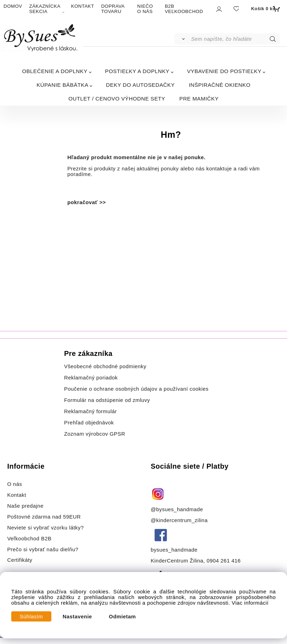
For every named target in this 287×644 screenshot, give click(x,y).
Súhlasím (31, 617)
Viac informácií (250, 603)
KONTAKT (83, 6)
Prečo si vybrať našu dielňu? (43, 549)
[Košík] (265, 9)
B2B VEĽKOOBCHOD (184, 9)
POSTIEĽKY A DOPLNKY (137, 71)
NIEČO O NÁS (145, 9)
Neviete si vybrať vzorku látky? (45, 528)
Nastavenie (77, 617)
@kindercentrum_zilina (180, 520)
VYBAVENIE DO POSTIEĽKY (224, 71)
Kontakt (17, 495)
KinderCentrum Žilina (177, 561)
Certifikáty (20, 560)
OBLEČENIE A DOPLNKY (55, 71)
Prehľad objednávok (89, 423)
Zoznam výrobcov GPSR (95, 434)
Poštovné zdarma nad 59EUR (44, 517)
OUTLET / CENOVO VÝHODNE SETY (117, 99)
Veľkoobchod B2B (29, 539)
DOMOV (13, 6)
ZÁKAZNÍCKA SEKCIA (45, 9)
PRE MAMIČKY (199, 99)
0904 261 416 (224, 561)
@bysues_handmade (177, 509)
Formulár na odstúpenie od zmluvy (107, 400)
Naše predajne (25, 506)
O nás (14, 484)
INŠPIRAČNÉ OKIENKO (220, 85)
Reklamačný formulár (90, 411)
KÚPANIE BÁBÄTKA (62, 85)
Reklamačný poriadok (91, 378)
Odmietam (123, 617)
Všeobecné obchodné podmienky (105, 366)
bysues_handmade (175, 550)
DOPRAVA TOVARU (113, 9)
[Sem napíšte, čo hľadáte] (235, 39)
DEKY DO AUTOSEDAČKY (140, 85)
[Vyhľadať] (182, 39)
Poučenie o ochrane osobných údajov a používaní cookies (136, 389)
